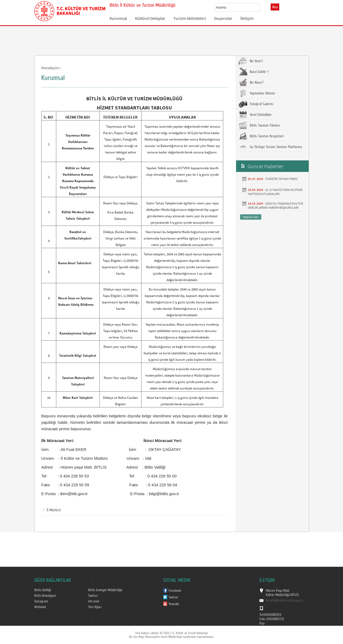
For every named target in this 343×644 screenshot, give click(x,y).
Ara (275, 7)
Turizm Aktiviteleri (190, 18)
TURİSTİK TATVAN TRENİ (281, 179)
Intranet (94, 601)
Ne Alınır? (251, 82)
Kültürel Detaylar (150, 18)
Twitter (93, 596)
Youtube (174, 604)
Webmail (40, 607)
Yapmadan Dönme (257, 93)
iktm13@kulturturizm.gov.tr (285, 601)
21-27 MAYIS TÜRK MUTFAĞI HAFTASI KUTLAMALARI (275, 192)
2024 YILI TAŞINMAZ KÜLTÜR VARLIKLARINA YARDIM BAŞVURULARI (275, 205)
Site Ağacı (95, 607)
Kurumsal (118, 18)
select (261, 7)
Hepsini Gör (251, 217)
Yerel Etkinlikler (255, 115)
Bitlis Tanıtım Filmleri (259, 125)
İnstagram (41, 601)
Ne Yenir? (251, 61)
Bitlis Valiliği (43, 590)
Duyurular (223, 18)
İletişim (247, 18)
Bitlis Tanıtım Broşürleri (261, 136)
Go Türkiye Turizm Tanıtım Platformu (270, 147)
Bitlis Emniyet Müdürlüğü (105, 590)
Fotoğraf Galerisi (256, 104)
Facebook (175, 591)
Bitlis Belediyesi (45, 596)
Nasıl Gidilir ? (254, 72)
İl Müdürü (52, 510)
